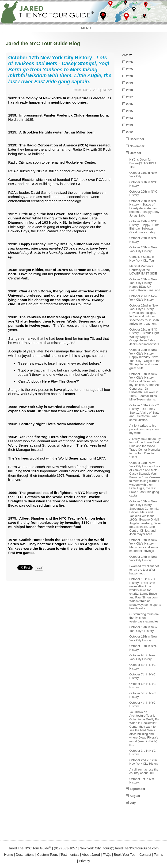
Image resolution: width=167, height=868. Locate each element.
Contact (145, 855)
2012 (130, 132)
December (137, 139)
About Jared (91, 855)
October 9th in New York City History (142, 657)
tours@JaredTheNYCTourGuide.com (131, 848)
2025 (130, 69)
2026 (130, 62)
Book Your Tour (125, 855)
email (39, 568)
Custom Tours (47, 855)
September (138, 789)
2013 (130, 125)
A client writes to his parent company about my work (144, 429)
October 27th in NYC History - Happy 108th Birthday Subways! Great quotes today (144, 227)
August (135, 796)
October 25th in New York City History (143, 249)
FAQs (107, 855)
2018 (130, 90)
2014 (130, 118)
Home (8, 855)
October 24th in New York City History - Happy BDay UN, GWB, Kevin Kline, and (145, 285)
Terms (158, 855)
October (135, 153)
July (133, 803)
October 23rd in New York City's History (143, 298)
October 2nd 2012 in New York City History (144, 762)
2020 (130, 76)
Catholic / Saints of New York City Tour (142, 259)
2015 (130, 111)
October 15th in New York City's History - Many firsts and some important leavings (144, 545)
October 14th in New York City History (143, 559)
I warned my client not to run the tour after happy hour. (144, 570)
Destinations (25, 855)
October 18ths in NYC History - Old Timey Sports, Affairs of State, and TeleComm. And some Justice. (145, 413)
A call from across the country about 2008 (144, 771)
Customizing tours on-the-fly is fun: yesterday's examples (144, 618)
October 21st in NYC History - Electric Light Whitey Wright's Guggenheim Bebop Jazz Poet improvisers (144, 337)
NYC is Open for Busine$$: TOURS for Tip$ (144, 163)
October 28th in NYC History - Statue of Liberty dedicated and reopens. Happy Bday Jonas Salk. (144, 208)
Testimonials (70, 855)
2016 (130, 104)
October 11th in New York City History (143, 638)
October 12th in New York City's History (143, 629)
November (137, 146)
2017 (130, 97)
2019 (130, 83)
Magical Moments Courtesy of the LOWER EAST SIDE (143, 270)
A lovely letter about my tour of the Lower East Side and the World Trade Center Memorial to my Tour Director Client (145, 448)
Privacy (84, 861)
